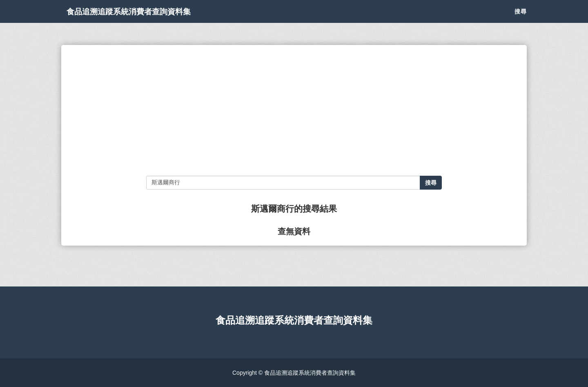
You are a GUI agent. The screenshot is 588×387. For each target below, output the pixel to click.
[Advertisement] (294, 110)
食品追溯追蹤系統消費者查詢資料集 (153, 20)
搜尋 (521, 20)
